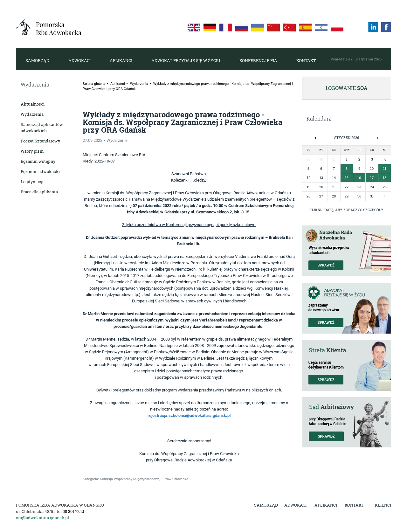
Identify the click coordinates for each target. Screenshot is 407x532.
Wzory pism (32, 151)
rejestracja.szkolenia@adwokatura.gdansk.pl (189, 415)
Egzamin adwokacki (40, 171)
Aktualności (33, 104)
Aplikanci (121, 60)
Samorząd (37, 60)
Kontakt (306, 60)
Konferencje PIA (258, 60)
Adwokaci (79, 60)
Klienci (383, 505)
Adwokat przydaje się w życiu (186, 60)
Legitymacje (33, 182)
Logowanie (347, 88)
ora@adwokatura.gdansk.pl (42, 518)
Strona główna (94, 84)
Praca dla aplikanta (39, 192)
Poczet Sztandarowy (40, 141)
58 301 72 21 (73, 511)
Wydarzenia (32, 114)
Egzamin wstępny (38, 161)
